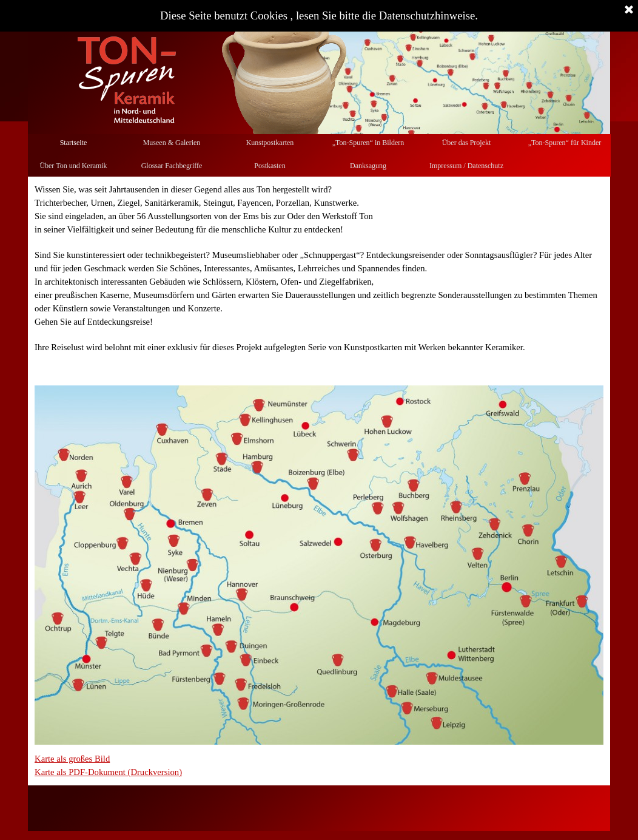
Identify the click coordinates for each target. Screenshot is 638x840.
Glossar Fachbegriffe (172, 166)
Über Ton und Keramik (73, 166)
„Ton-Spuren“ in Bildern (368, 143)
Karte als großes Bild (72, 759)
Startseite (74, 143)
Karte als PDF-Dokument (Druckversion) (108, 772)
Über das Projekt (467, 143)
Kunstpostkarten (270, 143)
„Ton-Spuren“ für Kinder (565, 143)
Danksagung (368, 166)
